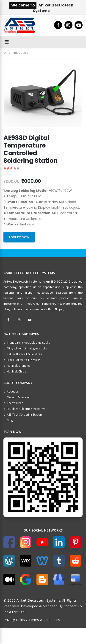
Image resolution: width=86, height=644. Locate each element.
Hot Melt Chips (15, 371)
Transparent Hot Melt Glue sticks (27, 343)
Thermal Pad (13, 403)
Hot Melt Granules (17, 366)
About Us (11, 391)
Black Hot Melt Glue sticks (22, 360)
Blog (8, 420)
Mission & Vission (17, 397)
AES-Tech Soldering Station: (23, 414)
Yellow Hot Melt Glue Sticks (23, 354)
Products (20, 53)
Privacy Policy (14, 620)
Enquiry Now (19, 237)
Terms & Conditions (44, 620)
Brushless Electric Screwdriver (25, 409)
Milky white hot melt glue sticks (25, 348)
